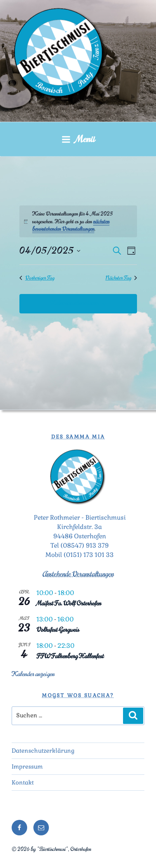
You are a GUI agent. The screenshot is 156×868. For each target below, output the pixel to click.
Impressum (27, 766)
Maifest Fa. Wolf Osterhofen (69, 604)
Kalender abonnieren (74, 303)
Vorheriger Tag (37, 278)
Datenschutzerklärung (43, 751)
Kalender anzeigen (33, 674)
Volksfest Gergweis (58, 630)
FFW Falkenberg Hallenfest (70, 656)
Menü (78, 139)
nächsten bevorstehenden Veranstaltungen (71, 225)
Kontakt (23, 782)
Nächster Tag (121, 278)
